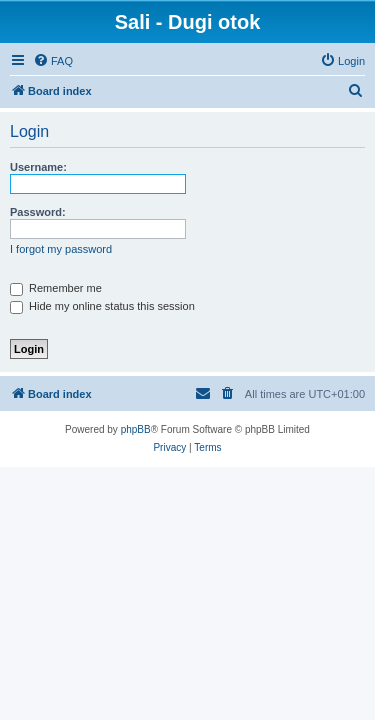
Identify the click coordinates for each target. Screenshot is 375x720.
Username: (38, 167)
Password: (38, 212)
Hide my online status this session (102, 306)
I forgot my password (61, 249)
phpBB (136, 429)
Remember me (56, 288)
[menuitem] (53, 61)
